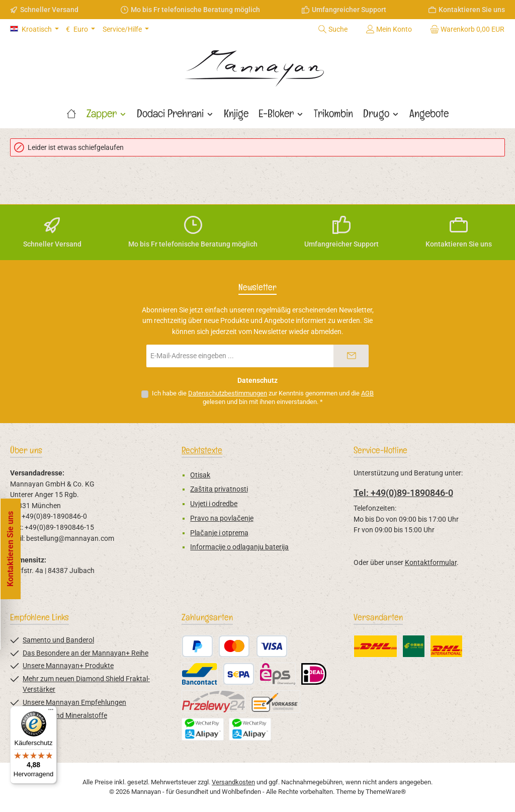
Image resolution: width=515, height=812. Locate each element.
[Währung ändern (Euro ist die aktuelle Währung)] (80, 29)
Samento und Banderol (58, 640)
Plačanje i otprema (219, 533)
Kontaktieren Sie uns (472, 10)
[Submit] (351, 356)
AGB (367, 393)
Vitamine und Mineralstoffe (65, 716)
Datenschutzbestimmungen (228, 393)
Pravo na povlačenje (222, 518)
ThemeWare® (386, 792)
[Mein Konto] (389, 29)
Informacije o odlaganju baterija (239, 547)
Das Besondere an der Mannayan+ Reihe (85, 653)
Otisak (200, 475)
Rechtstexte (202, 450)
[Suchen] (333, 29)
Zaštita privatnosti (219, 489)
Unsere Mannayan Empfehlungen (74, 703)
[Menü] (51, 712)
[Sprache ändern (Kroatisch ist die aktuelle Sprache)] (34, 29)
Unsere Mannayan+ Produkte (68, 666)
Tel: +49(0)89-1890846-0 (403, 493)
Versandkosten (233, 782)
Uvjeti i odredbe (214, 504)
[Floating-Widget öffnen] (12, 549)
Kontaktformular (431, 563)
